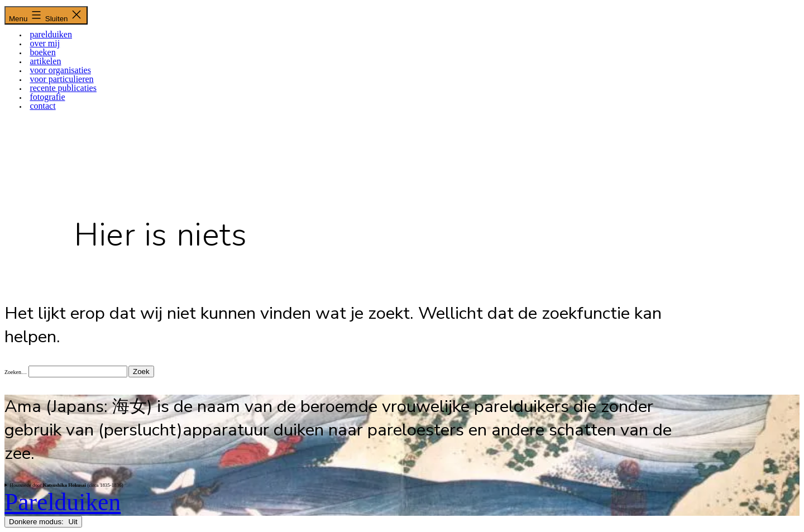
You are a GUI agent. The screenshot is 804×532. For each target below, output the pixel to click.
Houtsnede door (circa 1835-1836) (66, 485)
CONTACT (42, 106)
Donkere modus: (43, 522)
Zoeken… (16, 372)
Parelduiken (63, 502)
